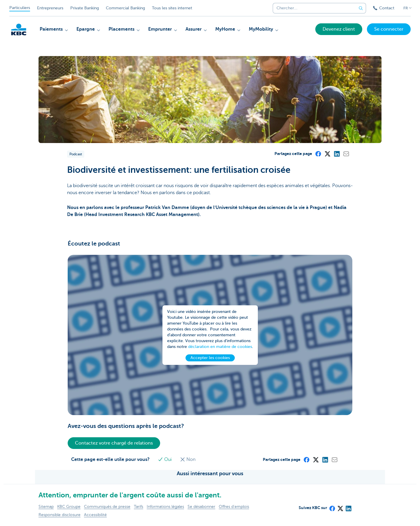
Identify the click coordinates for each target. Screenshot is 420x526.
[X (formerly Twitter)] (327, 154)
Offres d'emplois (234, 507)
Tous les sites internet (172, 8)
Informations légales (165, 507)
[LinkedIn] (337, 154)
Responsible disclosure (60, 515)
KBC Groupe (69, 507)
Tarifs (139, 507)
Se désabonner (201, 507)
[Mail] (346, 154)
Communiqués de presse (107, 507)
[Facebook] (318, 154)
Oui (165, 459)
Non (188, 459)
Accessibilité (95, 515)
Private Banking (85, 8)
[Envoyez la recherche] (361, 8)
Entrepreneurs (50, 8)
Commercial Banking (125, 8)
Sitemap (46, 507)
